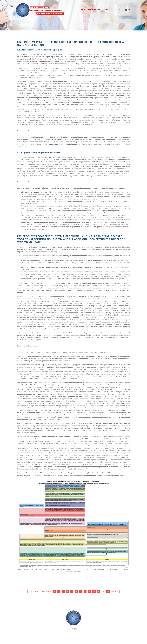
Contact (107, 10)
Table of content (34, 591)
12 (103, 591)
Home (83, 10)
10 (94, 591)
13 (108, 591)
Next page (115, 591)
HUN (128, 10)
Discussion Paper (94, 10)
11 (99, 591)
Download (118, 10)
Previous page (46, 591)
